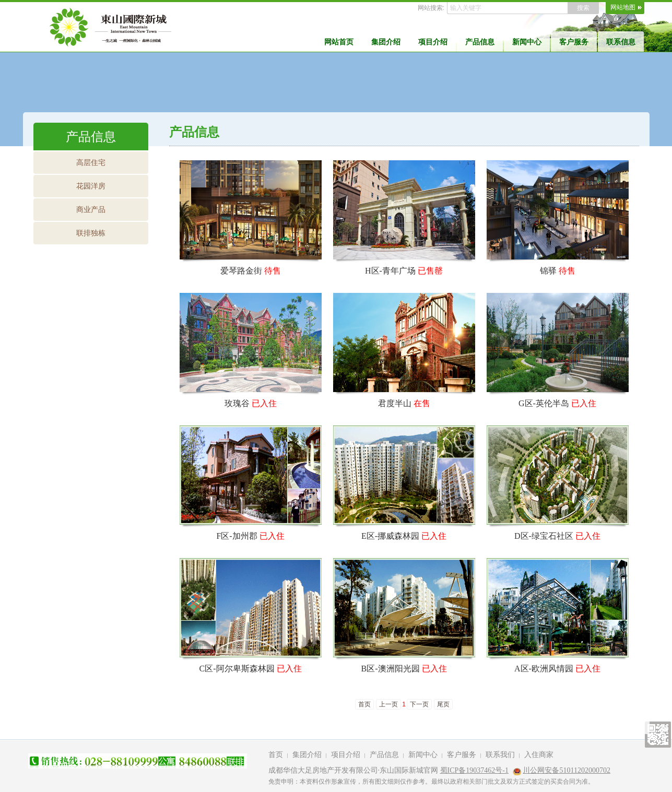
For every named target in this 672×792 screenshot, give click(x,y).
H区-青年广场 (390, 271)
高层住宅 (91, 162)
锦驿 (548, 271)
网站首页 (339, 42)
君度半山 (395, 403)
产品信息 (480, 42)
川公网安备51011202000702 (566, 770)
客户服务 (574, 42)
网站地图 (623, 7)
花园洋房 (91, 186)
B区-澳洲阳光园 (391, 669)
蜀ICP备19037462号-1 (474, 770)
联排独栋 (91, 233)
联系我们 (500, 755)
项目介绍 (433, 42)
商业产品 (91, 209)
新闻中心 (527, 42)
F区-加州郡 (237, 536)
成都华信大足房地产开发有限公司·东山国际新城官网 (353, 770)
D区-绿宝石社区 (544, 536)
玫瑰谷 (237, 403)
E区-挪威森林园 (390, 536)
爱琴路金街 (241, 271)
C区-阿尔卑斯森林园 (237, 669)
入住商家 (539, 755)
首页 (276, 755)
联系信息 (621, 42)
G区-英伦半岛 (544, 403)
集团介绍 (386, 42)
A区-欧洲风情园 (544, 669)
